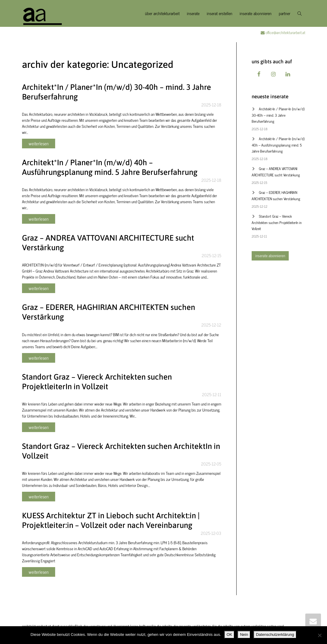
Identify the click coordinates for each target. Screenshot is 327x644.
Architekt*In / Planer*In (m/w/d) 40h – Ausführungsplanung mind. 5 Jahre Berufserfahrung (278, 145)
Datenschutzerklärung (275, 635)
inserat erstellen (220, 13)
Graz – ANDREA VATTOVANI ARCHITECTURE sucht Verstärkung (276, 172)
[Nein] (319, 635)
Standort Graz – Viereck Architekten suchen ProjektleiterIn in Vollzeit (277, 222)
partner (285, 13)
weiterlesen (39, 143)
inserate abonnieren (256, 13)
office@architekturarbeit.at (283, 32)
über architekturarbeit (162, 13)
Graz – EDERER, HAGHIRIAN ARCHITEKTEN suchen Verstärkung (276, 196)
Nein (244, 635)
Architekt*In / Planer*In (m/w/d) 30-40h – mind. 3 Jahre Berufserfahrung (278, 115)
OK (230, 635)
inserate (193, 13)
